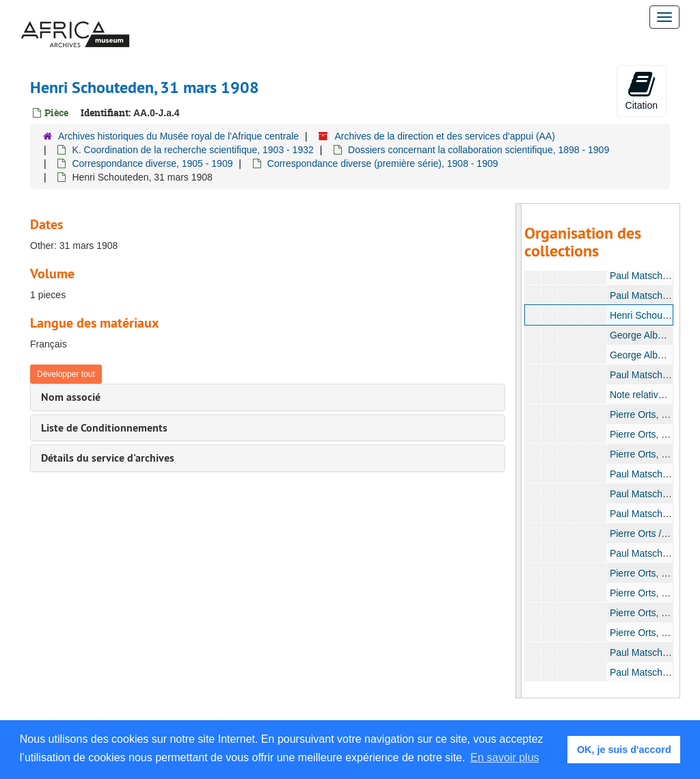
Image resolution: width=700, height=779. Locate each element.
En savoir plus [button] (505, 757)
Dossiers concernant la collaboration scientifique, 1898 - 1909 (479, 150)
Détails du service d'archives (108, 458)
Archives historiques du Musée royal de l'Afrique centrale (178, 136)
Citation (642, 90)
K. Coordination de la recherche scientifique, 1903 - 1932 (192, 150)
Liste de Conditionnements (104, 428)
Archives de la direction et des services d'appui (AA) (445, 136)
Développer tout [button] (66, 374)
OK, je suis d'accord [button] (624, 750)
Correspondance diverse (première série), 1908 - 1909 (383, 163)
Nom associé (71, 397)
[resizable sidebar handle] (519, 451)
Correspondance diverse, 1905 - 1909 (152, 163)
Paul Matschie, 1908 (652, 276)
